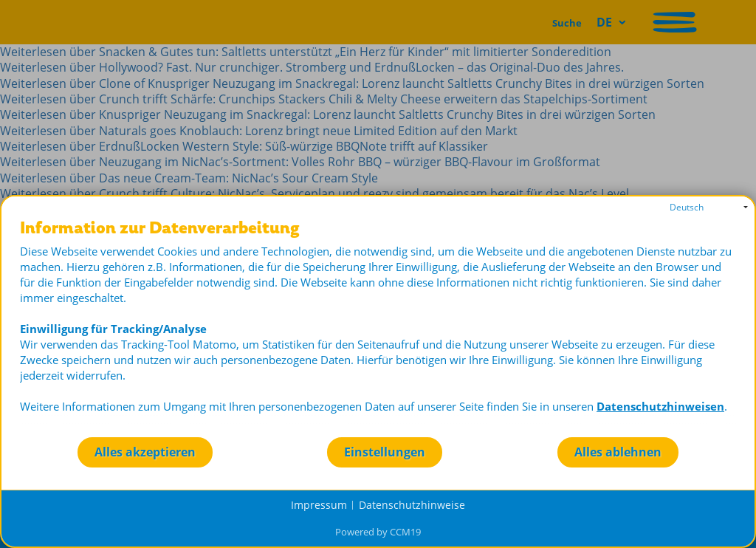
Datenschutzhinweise (412, 505)
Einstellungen (385, 452)
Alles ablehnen (618, 452)
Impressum (319, 505)
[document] (378, 328)
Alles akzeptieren (145, 452)
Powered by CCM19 (378, 532)
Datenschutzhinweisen (660, 406)
